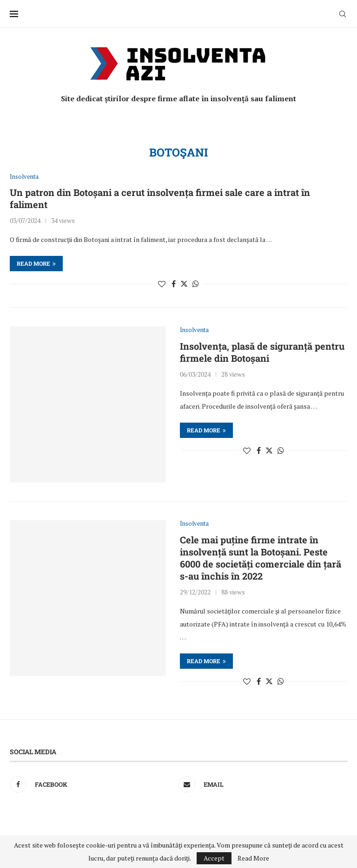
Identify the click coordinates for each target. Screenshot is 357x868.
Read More (253, 858)
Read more (36, 263)
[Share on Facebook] (174, 284)
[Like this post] (162, 284)
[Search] (343, 14)
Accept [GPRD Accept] (214, 858)
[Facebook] (92, 784)
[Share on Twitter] (184, 284)
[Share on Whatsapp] (196, 284)
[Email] (261, 784)
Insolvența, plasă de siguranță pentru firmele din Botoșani (262, 352)
